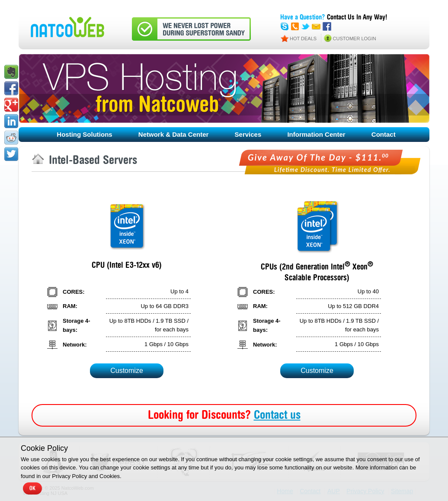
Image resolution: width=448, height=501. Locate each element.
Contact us (277, 415)
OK (32, 488)
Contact (384, 134)
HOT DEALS (303, 39)
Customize (127, 371)
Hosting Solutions (84, 134)
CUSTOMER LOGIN (355, 39)
